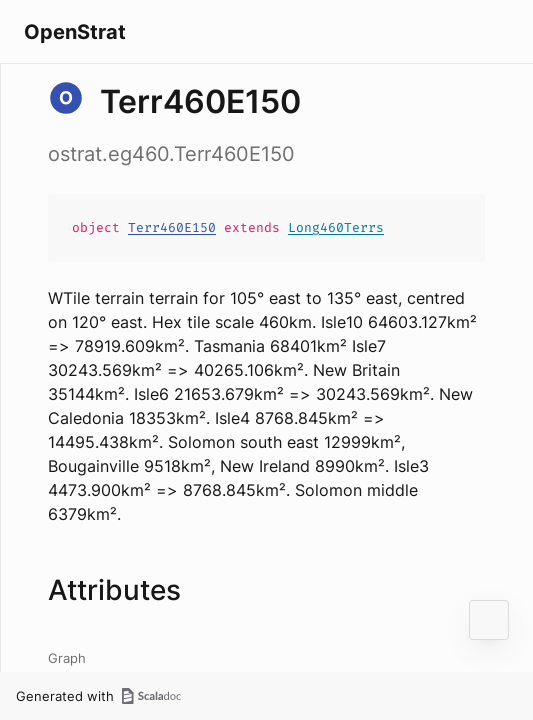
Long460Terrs (336, 227)
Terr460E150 (172, 227)
